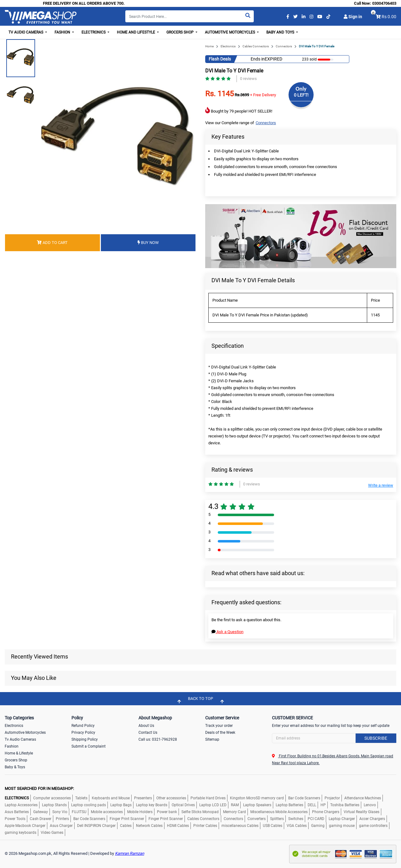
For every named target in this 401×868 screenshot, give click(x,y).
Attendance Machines (363, 798)
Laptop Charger (342, 819)
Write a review (381, 485)
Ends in (258, 59)
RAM (235, 805)
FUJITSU (79, 812)
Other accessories (171, 798)
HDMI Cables (178, 826)
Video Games (52, 833)
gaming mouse (342, 826)
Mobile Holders (140, 812)
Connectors (284, 46)
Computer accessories (52, 798)
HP (323, 805)
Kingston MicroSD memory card (257, 798)
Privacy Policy (83, 733)
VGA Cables (297, 826)
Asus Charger (61, 826)
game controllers (373, 826)
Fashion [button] (63, 32)
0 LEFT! (301, 95)
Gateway (41, 812)
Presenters (143, 798)
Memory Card (234, 812)
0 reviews (248, 79)
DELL (312, 805)
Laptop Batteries (289, 805)
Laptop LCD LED (213, 805)
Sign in (353, 17)
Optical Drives (183, 805)
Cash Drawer (41, 819)
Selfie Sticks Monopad (200, 812)
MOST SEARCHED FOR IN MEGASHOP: (39, 789)
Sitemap (212, 739)
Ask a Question (227, 632)
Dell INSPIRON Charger (96, 826)
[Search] (190, 16)
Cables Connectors (256, 46)
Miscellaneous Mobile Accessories (279, 812)
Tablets (81, 798)
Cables (126, 826)
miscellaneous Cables (240, 826)
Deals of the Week (220, 733)
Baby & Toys (15, 767)
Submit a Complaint (89, 746)
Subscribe (376, 738)
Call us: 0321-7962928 (158, 739)
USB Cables (273, 826)
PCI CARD (316, 819)
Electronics (228, 46)
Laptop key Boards (152, 805)
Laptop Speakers (257, 805)
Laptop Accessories (21, 805)
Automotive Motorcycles (25, 733)
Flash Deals (220, 59)
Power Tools (15, 819)
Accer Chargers (372, 819)
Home (209, 46)
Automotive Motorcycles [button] (230, 32)
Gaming (318, 826)
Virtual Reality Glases (362, 812)
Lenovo (370, 805)
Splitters (277, 819)
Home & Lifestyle (19, 753)
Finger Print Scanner (127, 819)
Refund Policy (83, 726)
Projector (332, 798)
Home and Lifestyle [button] (136, 32)
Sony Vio (60, 812)
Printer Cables (205, 826)
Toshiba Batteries (345, 805)
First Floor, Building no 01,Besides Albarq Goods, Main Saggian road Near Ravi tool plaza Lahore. (333, 760)
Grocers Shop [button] (180, 32)
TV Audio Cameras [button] (26, 32)
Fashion (12, 746)
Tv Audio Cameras (20, 739)
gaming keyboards (21, 833)
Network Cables (149, 826)
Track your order (219, 726)
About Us (146, 726)
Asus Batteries (17, 812)
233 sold (309, 59)
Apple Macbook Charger (25, 826)
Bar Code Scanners (304, 798)
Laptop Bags (121, 805)
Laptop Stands (54, 805)
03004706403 (384, 3)
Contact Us (148, 733)
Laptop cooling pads (89, 805)
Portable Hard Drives (208, 798)
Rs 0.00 (389, 17)
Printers (62, 819)
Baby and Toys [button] (281, 32)
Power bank (167, 812)
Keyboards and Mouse (111, 798)
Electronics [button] (94, 32)
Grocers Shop (16, 760)
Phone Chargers (326, 812)
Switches (296, 819)
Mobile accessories (107, 812)
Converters (257, 819)
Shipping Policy (85, 739)
